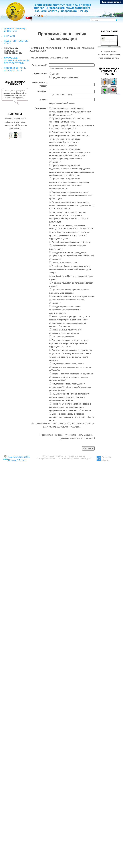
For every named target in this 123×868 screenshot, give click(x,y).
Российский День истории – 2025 (15, 69)
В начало (9, 36)
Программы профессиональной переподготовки (16, 61)
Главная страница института (15, 30)
